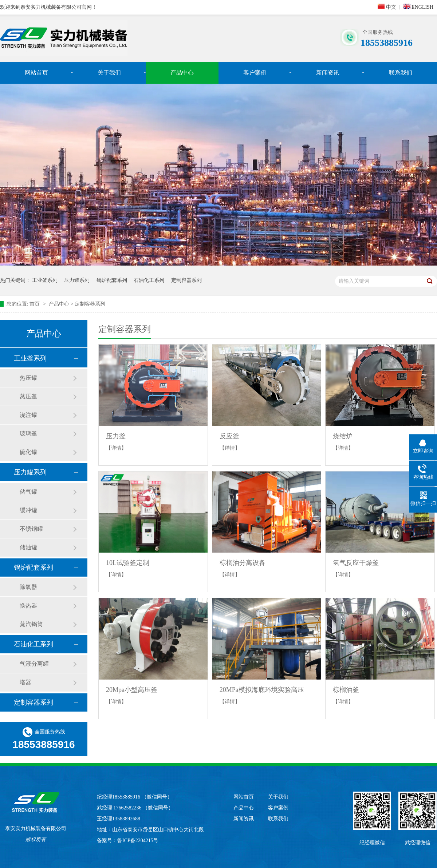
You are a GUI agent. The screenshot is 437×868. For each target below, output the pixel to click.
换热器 (28, 606)
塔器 (25, 682)
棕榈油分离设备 (243, 563)
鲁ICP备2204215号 (138, 841)
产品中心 (182, 73)
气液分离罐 (34, 664)
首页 (35, 304)
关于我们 (109, 73)
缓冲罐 (28, 510)
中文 (387, 7)
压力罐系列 (77, 280)
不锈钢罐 (31, 529)
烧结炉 (343, 436)
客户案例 (255, 73)
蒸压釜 (28, 396)
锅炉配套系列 (112, 280)
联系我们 (401, 73)
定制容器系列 (186, 280)
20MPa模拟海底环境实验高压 (262, 690)
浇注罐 (28, 415)
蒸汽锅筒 (31, 624)
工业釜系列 (45, 280)
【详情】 (116, 448)
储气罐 (28, 492)
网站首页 (36, 73)
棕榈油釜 (346, 690)
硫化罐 (28, 452)
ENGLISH (418, 7)
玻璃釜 (28, 433)
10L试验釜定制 (128, 563)
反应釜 (229, 436)
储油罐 (28, 547)
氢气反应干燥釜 (356, 563)
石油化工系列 (149, 280)
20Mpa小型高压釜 (132, 690)
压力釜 (116, 436)
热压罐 (28, 378)
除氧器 (28, 587)
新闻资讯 (328, 73)
